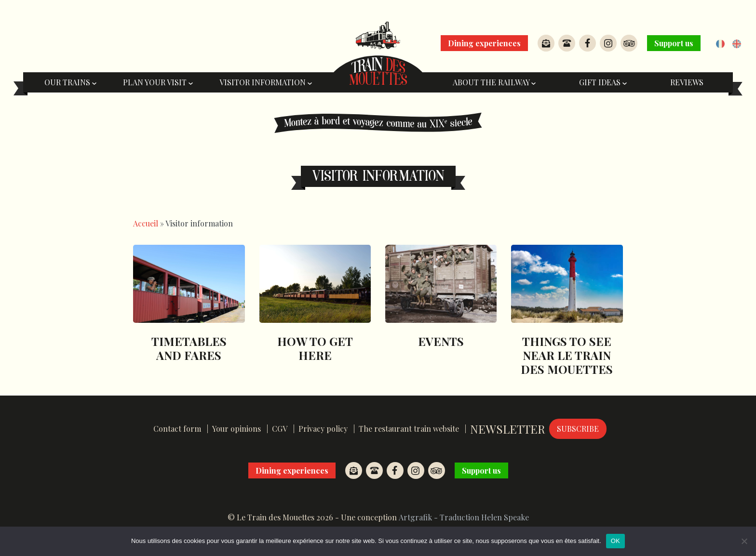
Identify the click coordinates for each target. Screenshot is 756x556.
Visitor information (266, 82)
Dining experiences (484, 43)
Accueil (146, 223)
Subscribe (578, 429)
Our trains (70, 82)
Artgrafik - (418, 517)
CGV (280, 429)
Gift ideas (603, 82)
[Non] (744, 541)
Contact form (177, 429)
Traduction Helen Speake (484, 517)
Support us (674, 43)
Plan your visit (158, 82)
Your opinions (236, 429)
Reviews (687, 82)
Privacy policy (323, 429)
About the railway (494, 82)
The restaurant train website (409, 429)
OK (615, 541)
